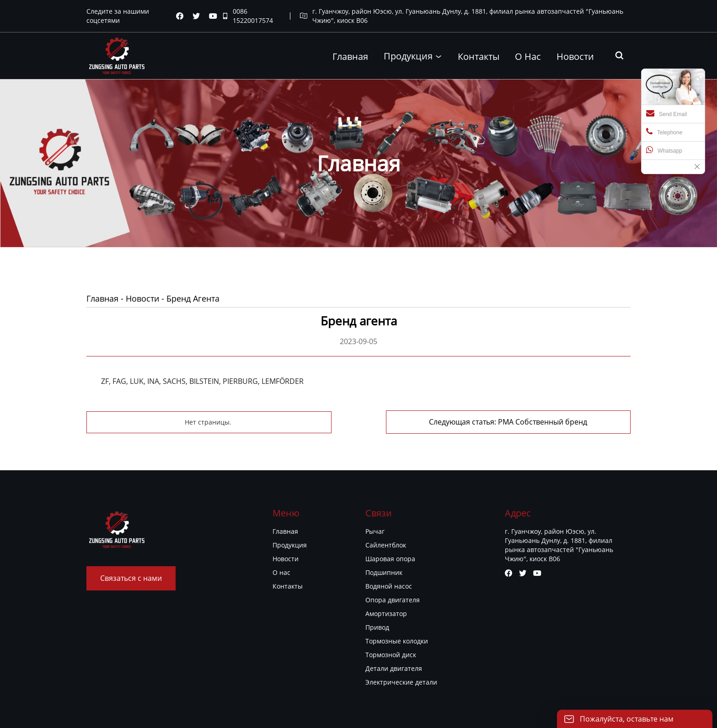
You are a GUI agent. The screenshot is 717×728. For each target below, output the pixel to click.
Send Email (666, 113)
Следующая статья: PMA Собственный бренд (508, 422)
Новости (142, 298)
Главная (102, 298)
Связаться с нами (131, 578)
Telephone (664, 132)
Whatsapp (664, 150)
